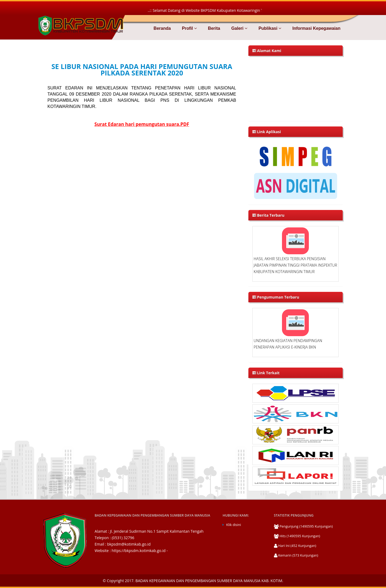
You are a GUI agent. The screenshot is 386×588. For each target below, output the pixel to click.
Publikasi (269, 28)
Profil (189, 28)
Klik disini (234, 525)
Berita (213, 28)
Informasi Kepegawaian (316, 28)
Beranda (162, 28)
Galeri (239, 28)
